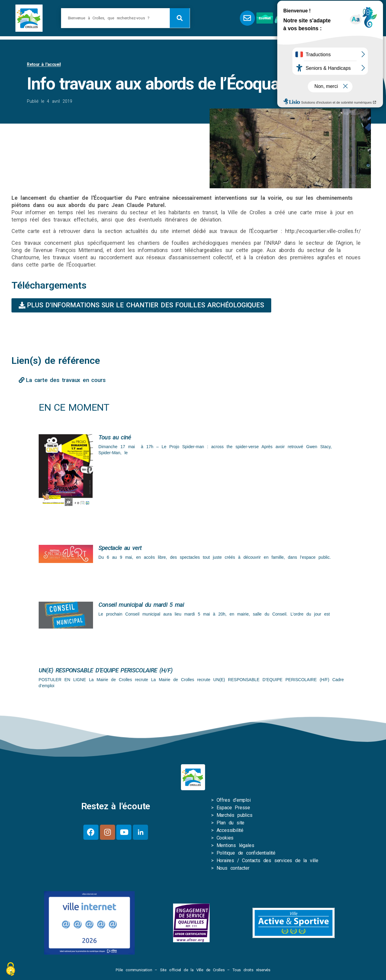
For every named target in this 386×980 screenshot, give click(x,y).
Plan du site (231, 824)
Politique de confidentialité (246, 854)
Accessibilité (230, 831)
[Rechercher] (180, 18)
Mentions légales (235, 847)
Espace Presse (233, 809)
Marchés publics (235, 816)
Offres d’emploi (234, 801)
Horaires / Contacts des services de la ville (267, 862)
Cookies (225, 839)
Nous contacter (233, 869)
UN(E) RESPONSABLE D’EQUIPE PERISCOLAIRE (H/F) (106, 671)
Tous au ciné (115, 438)
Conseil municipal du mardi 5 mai (141, 606)
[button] (321, 18)
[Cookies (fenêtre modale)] (11, 970)
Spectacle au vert (120, 549)
